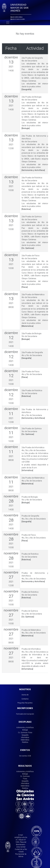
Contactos (25, 699)
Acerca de (25, 695)
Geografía (25, 735)
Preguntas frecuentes (25, 703)
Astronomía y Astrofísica (25, 727)
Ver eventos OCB (25, 756)
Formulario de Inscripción (25, 714)
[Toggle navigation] (8, 23)
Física (30, 732)
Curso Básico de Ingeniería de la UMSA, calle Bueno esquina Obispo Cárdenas (35, 78)
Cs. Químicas (23, 732)
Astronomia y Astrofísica (25, 771)
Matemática (25, 740)
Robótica (25, 742)
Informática (25, 737)
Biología (25, 730)
